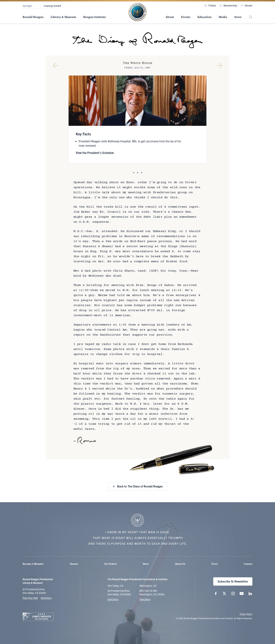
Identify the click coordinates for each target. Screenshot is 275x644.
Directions (46, 598)
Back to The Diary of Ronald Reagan (138, 486)
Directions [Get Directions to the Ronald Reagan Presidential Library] (113, 599)
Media (223, 17)
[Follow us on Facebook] (216, 593)
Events (186, 17)
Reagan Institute (95, 17)
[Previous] (36, 6)
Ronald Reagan (33, 17)
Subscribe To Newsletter (233, 581)
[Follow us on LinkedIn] (250, 593)
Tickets (210, 5)
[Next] (40, 6)
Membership (228, 5)
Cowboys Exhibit (53, 6)
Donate (247, 5)
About (170, 17)
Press (215, 564)
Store (238, 17)
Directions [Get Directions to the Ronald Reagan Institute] (145, 599)
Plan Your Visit (30, 598)
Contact (248, 564)
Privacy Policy (246, 614)
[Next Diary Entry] (219, 65)
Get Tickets (110, 564)
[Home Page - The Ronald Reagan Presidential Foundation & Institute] (137, 12)
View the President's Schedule (95, 153)
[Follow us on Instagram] (233, 593)
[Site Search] (251, 17)
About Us (180, 564)
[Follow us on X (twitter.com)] (224, 593)
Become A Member (33, 564)
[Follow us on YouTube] (242, 593)
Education (204, 17)
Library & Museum (63, 17)
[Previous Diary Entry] (56, 65)
